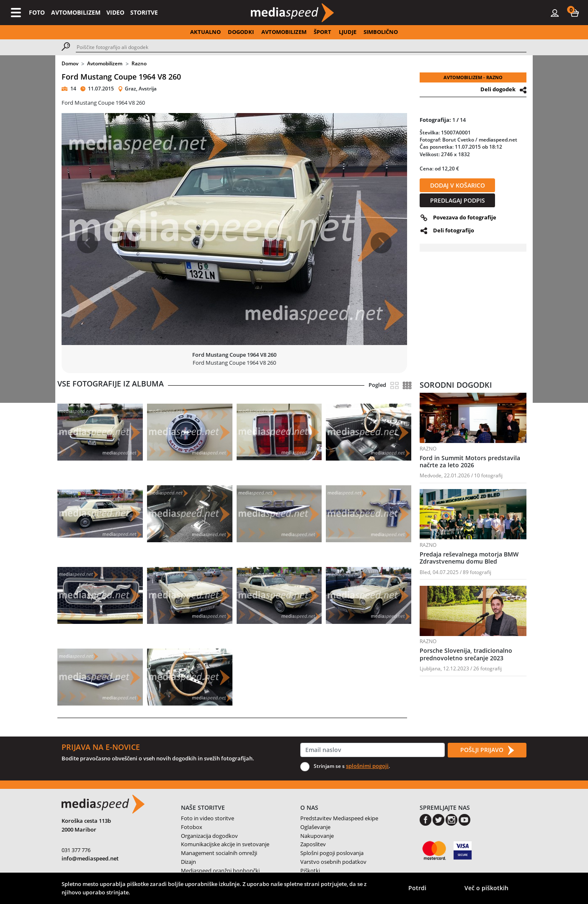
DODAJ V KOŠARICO (458, 185)
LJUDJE (348, 32)
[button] (575, 13)
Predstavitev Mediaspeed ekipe (339, 818)
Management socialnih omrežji (219, 853)
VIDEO (115, 12)
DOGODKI (241, 32)
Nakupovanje (317, 836)
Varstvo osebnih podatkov (333, 862)
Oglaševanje (315, 827)
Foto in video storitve (208, 818)
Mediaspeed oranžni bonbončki (220, 871)
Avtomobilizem (105, 63)
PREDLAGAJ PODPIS (458, 200)
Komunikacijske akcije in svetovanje (225, 844)
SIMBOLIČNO (381, 32)
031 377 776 (76, 850)
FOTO (37, 12)
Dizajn (188, 862)
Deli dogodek (498, 89)
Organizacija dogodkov (209, 836)
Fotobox (192, 827)
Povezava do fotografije (465, 217)
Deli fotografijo (454, 230)
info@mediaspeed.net (90, 858)
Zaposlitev (313, 844)
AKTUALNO (205, 32)
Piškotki (310, 871)
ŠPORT (322, 32)
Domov (70, 63)
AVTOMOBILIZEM (76, 12)
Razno (139, 63)
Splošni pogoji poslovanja (332, 853)
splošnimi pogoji (367, 766)
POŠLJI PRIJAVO (487, 750)
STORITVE (144, 12)
